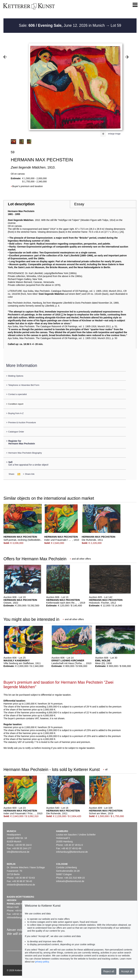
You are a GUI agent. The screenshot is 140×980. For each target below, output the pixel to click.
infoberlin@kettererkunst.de (21, 885)
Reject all (109, 971)
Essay (79, 204)
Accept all (127, 971)
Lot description (21, 204)
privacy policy (42, 962)
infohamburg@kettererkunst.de (72, 852)
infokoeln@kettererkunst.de (70, 881)
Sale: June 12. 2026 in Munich (62, 25)
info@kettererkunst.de (18, 852)
